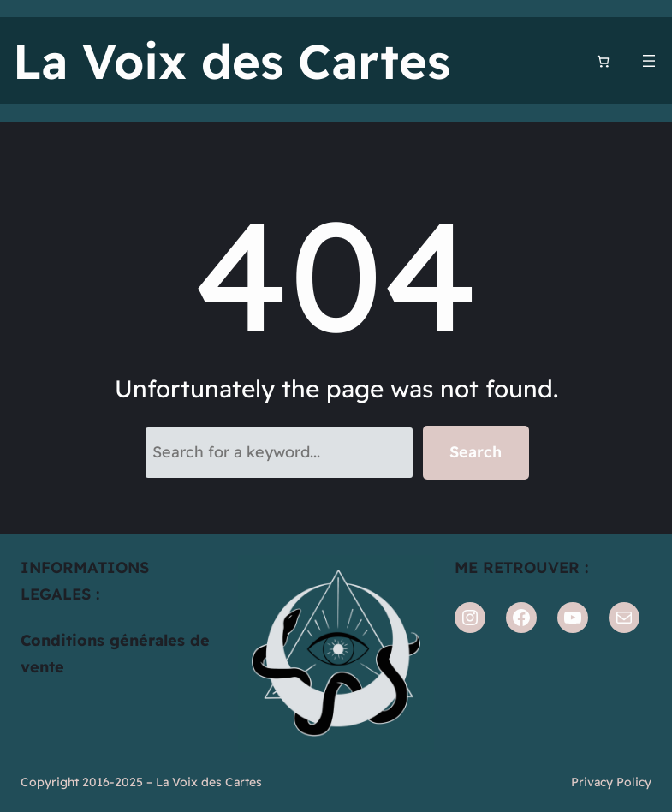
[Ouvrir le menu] (649, 61)
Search (476, 452)
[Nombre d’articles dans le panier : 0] (603, 61)
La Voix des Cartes (232, 61)
